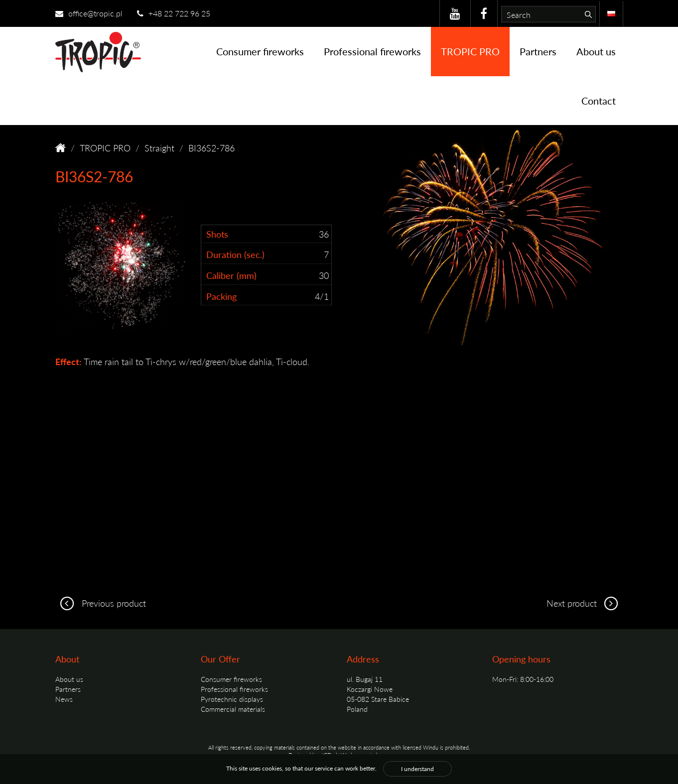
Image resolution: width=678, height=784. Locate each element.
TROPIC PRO (470, 51)
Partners (538, 51)
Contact (599, 101)
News (64, 699)
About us (596, 51)
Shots (217, 234)
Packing (221, 296)
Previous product (101, 603)
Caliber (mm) (231, 275)
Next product (585, 603)
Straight (159, 148)
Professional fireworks (372, 51)
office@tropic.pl (89, 13)
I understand (417, 769)
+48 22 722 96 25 (174, 13)
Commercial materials (233, 709)
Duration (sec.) (235, 254)
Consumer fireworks (260, 51)
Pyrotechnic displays (232, 699)
